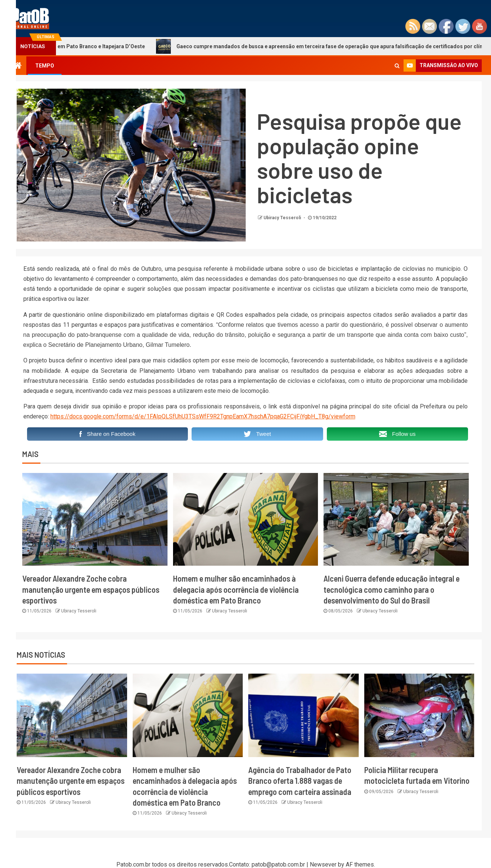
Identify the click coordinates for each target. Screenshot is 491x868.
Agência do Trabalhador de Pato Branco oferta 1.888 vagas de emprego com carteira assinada (300, 781)
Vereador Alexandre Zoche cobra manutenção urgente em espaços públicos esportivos (91, 589)
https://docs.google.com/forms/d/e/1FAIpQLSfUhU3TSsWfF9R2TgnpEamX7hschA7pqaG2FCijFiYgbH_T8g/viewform (203, 416)
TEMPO (45, 66)
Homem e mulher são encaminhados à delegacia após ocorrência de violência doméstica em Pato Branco (236, 589)
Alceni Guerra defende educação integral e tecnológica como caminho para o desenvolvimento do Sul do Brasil (392, 589)
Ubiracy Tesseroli (283, 218)
